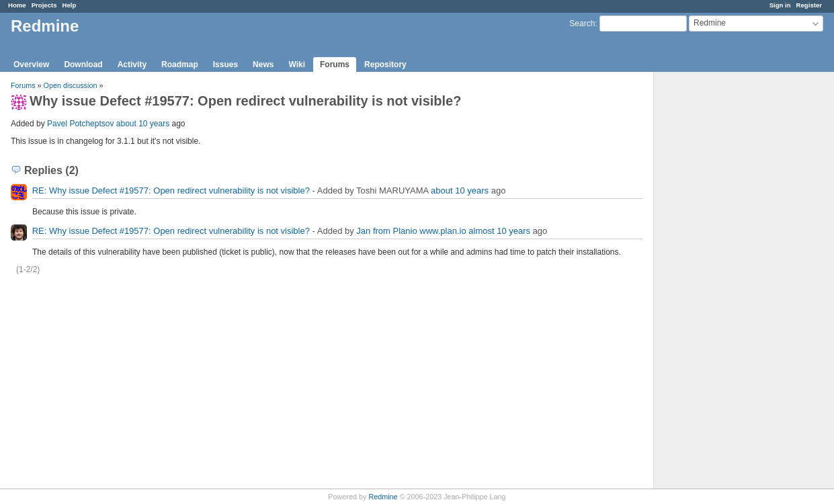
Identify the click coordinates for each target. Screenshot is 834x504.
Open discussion (71, 85)
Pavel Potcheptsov (80, 124)
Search (582, 24)
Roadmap (180, 65)
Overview (31, 65)
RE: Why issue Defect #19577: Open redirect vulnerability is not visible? (171, 191)
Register (809, 5)
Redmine (383, 497)
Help (70, 5)
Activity (132, 65)
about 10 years (143, 124)
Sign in (780, 5)
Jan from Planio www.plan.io (411, 231)
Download (83, 65)
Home (17, 5)
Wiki (297, 65)
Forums (335, 65)
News (263, 65)
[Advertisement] (721, 283)
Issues (225, 65)
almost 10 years (499, 231)
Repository (385, 65)
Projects (44, 5)
